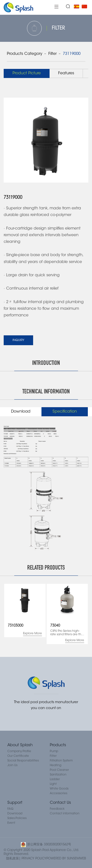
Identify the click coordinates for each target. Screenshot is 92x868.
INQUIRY (18, 340)
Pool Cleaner (59, 770)
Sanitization (58, 775)
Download (15, 814)
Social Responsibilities (23, 761)
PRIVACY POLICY (34, 859)
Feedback (57, 809)
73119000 (72, 54)
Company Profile (19, 751)
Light (53, 784)
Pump (54, 751)
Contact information (65, 814)
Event (11, 823)
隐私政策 (13, 859)
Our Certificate (18, 756)
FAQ (10, 809)
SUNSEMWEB (76, 859)
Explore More (33, 634)
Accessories (59, 793)
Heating (56, 765)
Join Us (12, 765)
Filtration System (61, 761)
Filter (53, 54)
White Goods (59, 789)
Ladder (55, 779)
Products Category (25, 54)
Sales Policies (17, 818)
